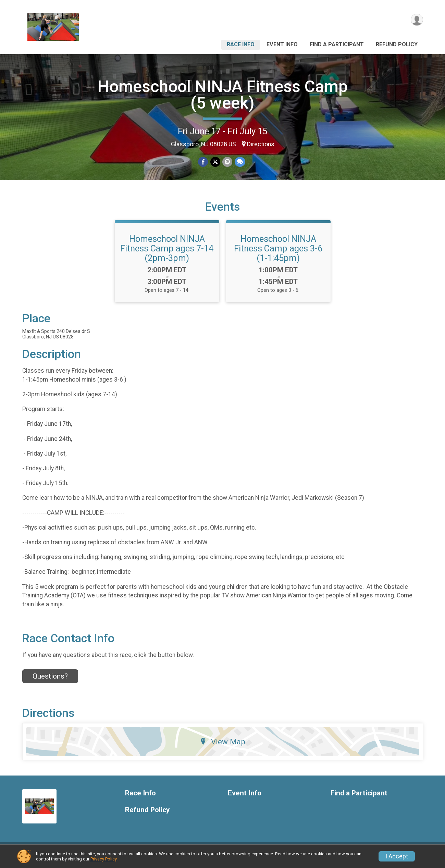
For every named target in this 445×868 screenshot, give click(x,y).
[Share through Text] (240, 162)
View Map (222, 746)
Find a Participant (337, 44)
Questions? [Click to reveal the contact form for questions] (50, 680)
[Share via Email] (227, 162)
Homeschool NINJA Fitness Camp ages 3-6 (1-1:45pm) (278, 252)
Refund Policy (397, 44)
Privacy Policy (103, 859)
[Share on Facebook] (203, 162)
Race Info (241, 44)
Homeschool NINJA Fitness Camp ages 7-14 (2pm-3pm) (167, 252)
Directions (261, 144)
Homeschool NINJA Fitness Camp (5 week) (223, 95)
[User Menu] (417, 20)
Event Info (282, 44)
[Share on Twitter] (215, 162)
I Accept (397, 856)
